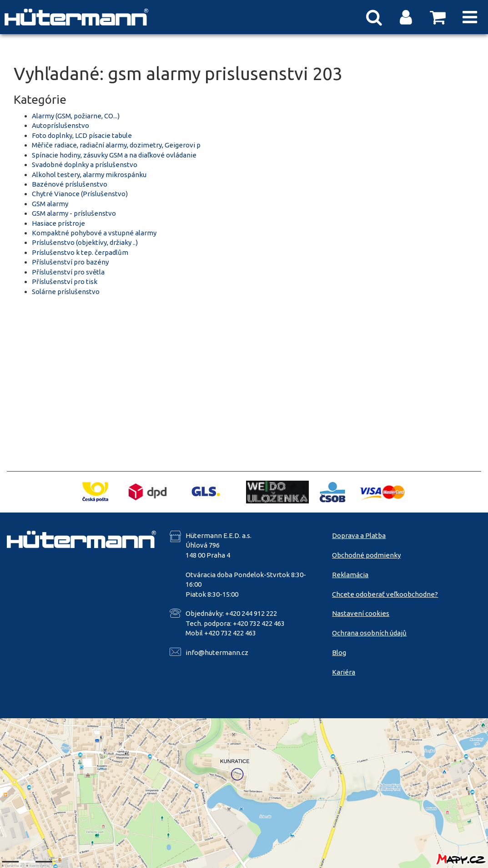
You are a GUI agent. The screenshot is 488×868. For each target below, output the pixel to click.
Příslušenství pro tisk (65, 282)
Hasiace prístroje (58, 223)
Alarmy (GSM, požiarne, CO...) (76, 116)
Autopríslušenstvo (60, 125)
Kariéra (344, 672)
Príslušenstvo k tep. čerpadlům (80, 252)
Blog (339, 652)
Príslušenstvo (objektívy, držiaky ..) (85, 242)
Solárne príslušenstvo (66, 292)
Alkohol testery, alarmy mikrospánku (89, 175)
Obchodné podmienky (366, 555)
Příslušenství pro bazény (70, 262)
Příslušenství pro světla (68, 272)
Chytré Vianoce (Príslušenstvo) (80, 194)
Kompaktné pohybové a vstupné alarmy (94, 233)
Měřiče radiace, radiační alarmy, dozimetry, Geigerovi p (116, 145)
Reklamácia (350, 575)
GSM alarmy (50, 204)
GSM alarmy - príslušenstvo (74, 213)
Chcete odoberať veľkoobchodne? (385, 594)
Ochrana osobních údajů (369, 633)
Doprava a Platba (359, 536)
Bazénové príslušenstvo (70, 184)
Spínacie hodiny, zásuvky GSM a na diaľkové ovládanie (114, 155)
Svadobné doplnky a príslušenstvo (85, 165)
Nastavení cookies (361, 613)
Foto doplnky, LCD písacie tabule (82, 135)
